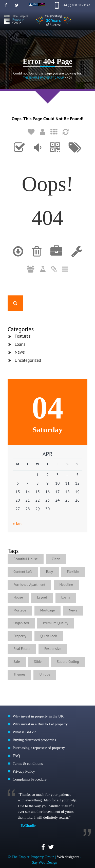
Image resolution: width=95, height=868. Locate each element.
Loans (20, 344)
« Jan (17, 524)
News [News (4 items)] (73, 610)
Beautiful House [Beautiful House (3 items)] (26, 559)
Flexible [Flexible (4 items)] (73, 572)
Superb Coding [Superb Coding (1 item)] (68, 662)
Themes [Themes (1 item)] (19, 674)
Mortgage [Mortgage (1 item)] (48, 610)
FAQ (16, 756)
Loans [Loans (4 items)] (66, 597)
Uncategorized (28, 360)
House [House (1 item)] (18, 597)
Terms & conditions (28, 764)
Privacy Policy (24, 771)
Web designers (68, 857)
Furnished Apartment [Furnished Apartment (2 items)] (29, 585)
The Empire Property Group (43, 77)
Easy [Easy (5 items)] (50, 572)
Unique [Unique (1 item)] (45, 674)
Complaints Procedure (30, 779)
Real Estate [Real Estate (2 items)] (22, 649)
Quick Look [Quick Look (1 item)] (49, 636)
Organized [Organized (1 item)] (21, 623)
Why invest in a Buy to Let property (40, 724)
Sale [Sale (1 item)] (17, 662)
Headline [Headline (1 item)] (66, 585)
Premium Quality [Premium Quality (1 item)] (55, 623)
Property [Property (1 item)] (20, 636)
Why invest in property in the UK (38, 716)
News (20, 352)
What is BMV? (24, 732)
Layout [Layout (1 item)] (42, 597)
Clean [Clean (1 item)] (56, 559)
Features (23, 336)
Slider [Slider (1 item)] (38, 662)
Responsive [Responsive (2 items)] (53, 649)
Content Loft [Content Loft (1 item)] (23, 572)
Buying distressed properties (34, 740)
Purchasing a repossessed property (39, 748)
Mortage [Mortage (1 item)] (20, 610)
